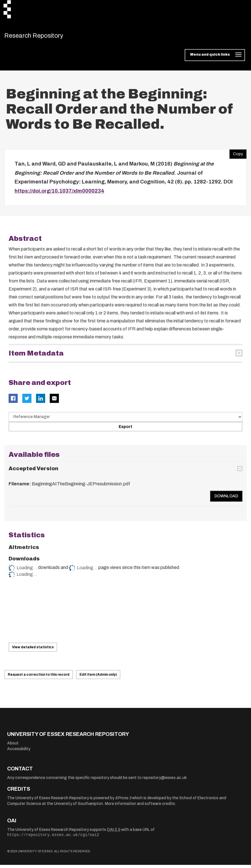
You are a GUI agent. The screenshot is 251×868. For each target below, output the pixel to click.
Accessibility (19, 752)
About (13, 746)
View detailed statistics (33, 650)
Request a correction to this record (39, 678)
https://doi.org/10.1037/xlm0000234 (59, 194)
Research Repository (44, 37)
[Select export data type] (125, 420)
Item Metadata (36, 356)
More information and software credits (140, 807)
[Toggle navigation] (215, 58)
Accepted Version (33, 471)
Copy (236, 156)
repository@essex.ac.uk (165, 781)
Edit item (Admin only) (98, 678)
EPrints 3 (123, 801)
